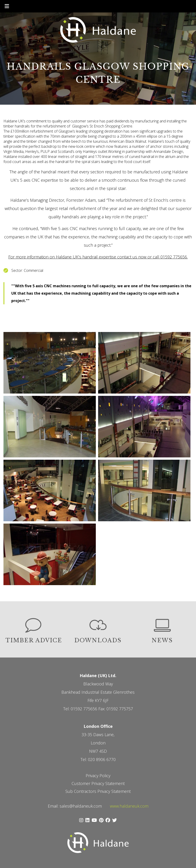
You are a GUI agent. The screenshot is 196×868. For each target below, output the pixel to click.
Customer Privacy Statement (98, 783)
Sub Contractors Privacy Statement (98, 791)
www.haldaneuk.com (129, 806)
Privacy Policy (98, 776)
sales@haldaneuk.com (81, 806)
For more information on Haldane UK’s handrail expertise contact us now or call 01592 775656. (98, 257)
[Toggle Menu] (7, 6)
